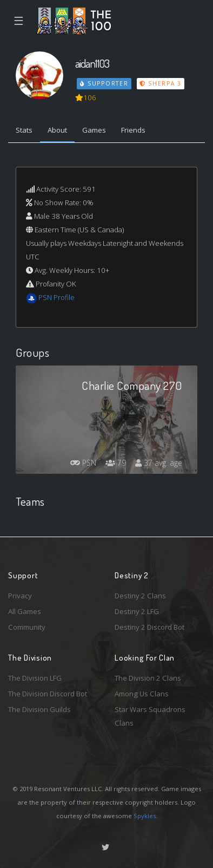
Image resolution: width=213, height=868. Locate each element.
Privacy (20, 596)
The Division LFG (35, 678)
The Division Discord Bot (48, 694)
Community (27, 627)
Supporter (104, 83)
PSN (83, 463)
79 (116, 463)
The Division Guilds (39, 709)
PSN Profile (56, 297)
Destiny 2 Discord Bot (149, 627)
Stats (24, 130)
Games (94, 130)
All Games (25, 611)
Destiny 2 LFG (137, 611)
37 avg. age (159, 463)
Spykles (145, 816)
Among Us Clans (142, 694)
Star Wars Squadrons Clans (150, 716)
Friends (133, 130)
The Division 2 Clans (148, 678)
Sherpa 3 (161, 83)
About (57, 130)
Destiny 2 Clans (140, 596)
